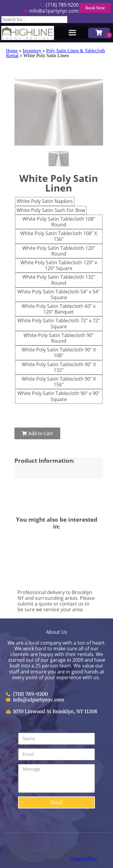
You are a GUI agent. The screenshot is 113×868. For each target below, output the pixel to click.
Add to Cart (37, 433)
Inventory (32, 51)
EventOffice (84, 859)
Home (12, 51)
